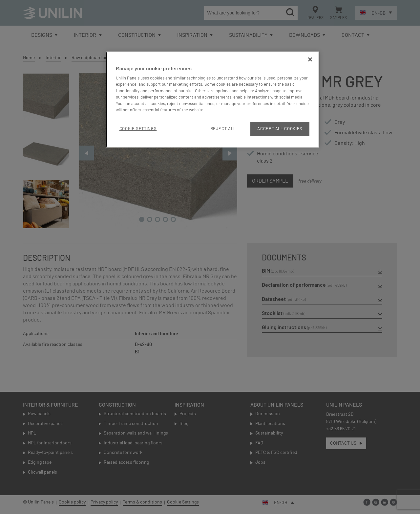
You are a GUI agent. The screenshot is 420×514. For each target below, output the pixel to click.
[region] (213, 100)
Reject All (223, 129)
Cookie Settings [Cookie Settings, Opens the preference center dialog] (138, 129)
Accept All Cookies (280, 129)
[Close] (310, 59)
